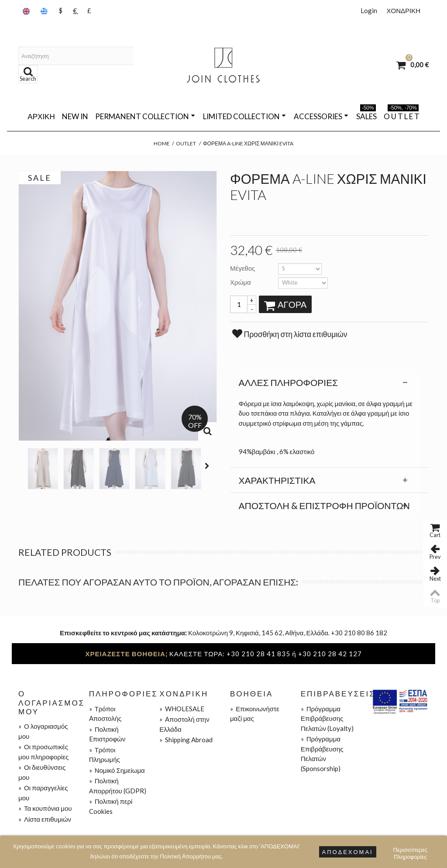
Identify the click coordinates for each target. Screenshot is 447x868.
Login (369, 10)
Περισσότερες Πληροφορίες (410, 851)
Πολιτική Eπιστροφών (107, 734)
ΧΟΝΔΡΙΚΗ (403, 10)
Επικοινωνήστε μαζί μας (255, 714)
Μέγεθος (243, 268)
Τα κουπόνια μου (45, 808)
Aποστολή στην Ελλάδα (184, 724)
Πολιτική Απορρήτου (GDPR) (118, 786)
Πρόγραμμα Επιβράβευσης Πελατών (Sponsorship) (322, 754)
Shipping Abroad (186, 740)
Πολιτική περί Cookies (111, 806)
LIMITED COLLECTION (244, 116)
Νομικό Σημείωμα (117, 770)
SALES (366, 115)
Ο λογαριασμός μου (43, 731)
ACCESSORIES (321, 116)
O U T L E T (402, 115)
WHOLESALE (182, 709)
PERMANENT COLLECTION (145, 116)
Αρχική (41, 116)
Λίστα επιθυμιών (45, 819)
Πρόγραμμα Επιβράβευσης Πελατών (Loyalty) (327, 718)
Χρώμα (241, 282)
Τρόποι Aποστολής (105, 714)
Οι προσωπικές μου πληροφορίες (43, 752)
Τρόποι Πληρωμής (105, 755)
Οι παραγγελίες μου (43, 793)
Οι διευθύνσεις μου (42, 772)
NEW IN (75, 116)
